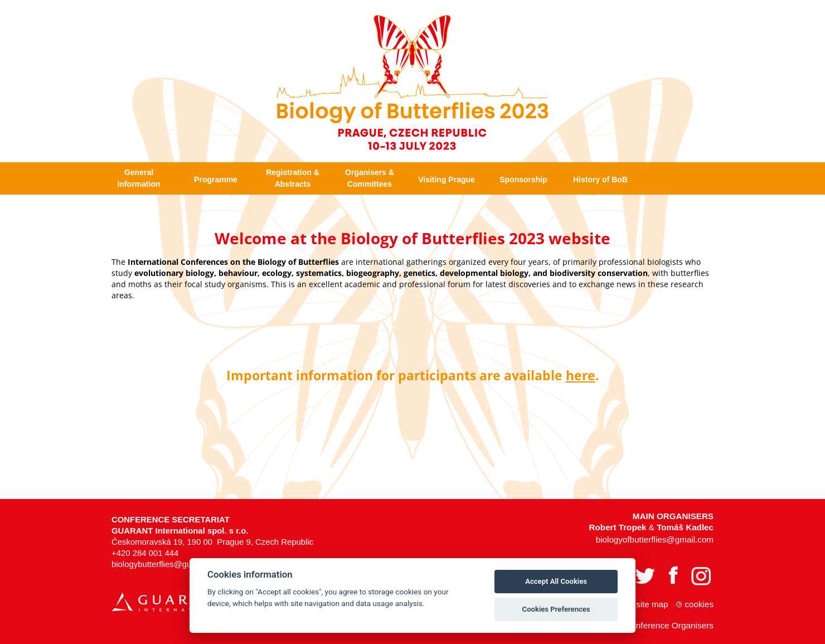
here (581, 374)
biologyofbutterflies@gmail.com (655, 538)
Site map (652, 603)
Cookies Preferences (556, 609)
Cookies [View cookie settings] (700, 603)
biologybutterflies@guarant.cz (166, 563)
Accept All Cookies (556, 581)
